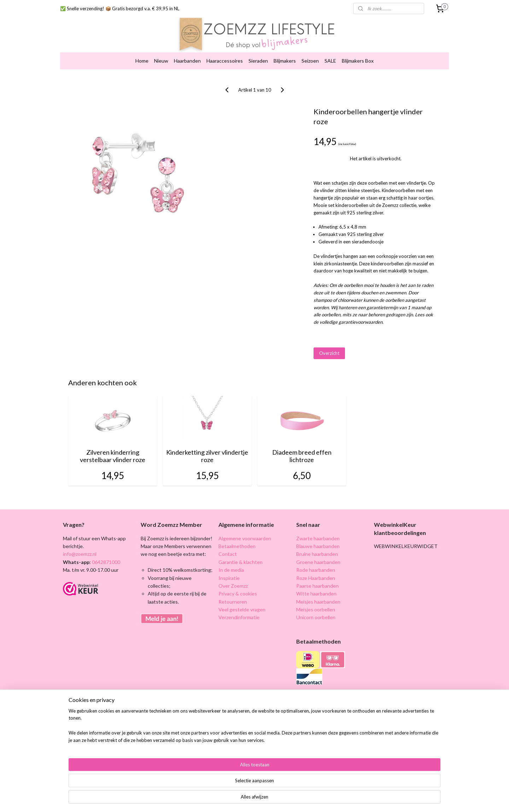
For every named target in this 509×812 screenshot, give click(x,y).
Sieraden (258, 61)
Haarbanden (187, 61)
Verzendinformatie (239, 617)
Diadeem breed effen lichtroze (302, 456)
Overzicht (329, 353)
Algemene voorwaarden (245, 538)
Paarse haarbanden (317, 586)
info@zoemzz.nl (80, 554)
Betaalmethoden (237, 546)
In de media (231, 570)
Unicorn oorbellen (316, 617)
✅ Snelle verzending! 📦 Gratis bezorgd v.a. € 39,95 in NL (120, 8)
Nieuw (161, 61)
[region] (208, 789)
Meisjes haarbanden (318, 602)
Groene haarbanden (318, 562)
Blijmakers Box (358, 61)
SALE (330, 61)
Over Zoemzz (233, 586)
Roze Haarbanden (316, 578)
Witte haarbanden (316, 594)
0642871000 (106, 562)
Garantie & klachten (241, 562)
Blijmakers (285, 61)
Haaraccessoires (225, 61)
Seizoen (310, 61)
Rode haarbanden (316, 570)
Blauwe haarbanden (318, 546)
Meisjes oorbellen (316, 609)
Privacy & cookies (238, 594)
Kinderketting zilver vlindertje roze (207, 456)
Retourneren (233, 602)
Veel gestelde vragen (242, 609)
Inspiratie (229, 578)
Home (142, 61)
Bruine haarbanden (317, 554)
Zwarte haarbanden (318, 538)
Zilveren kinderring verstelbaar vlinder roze (113, 456)
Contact (228, 554)
